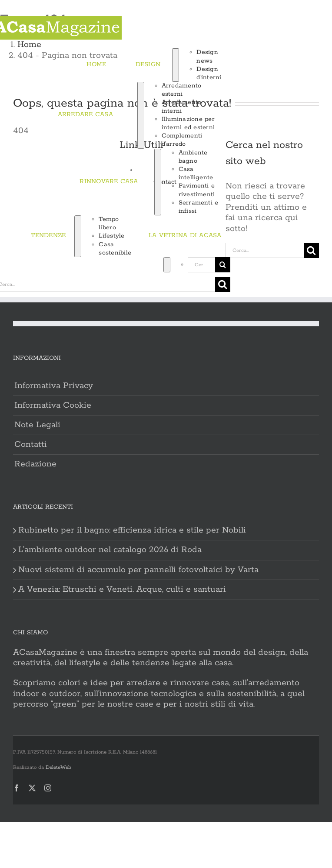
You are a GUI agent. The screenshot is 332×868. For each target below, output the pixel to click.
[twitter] (32, 788)
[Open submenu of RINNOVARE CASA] (158, 182)
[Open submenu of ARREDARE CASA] (141, 115)
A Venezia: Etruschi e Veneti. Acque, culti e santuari (122, 590)
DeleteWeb (58, 767)
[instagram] (48, 788)
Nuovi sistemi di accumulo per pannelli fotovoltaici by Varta (138, 570)
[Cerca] (136, 265)
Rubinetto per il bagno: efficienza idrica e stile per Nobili (132, 530)
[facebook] (17, 788)
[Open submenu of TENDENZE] (78, 236)
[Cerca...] (201, 265)
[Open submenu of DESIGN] (176, 65)
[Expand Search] (167, 265)
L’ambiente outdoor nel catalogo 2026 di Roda (110, 550)
